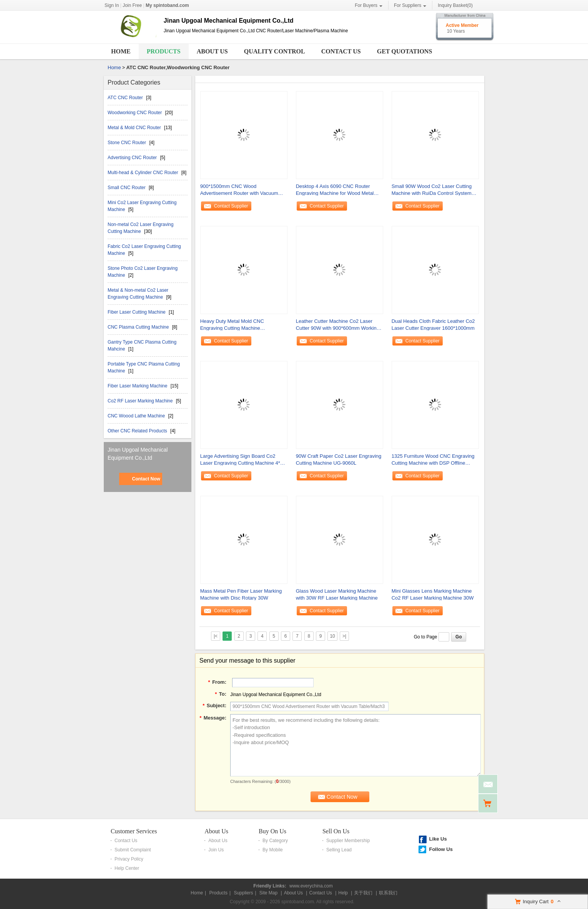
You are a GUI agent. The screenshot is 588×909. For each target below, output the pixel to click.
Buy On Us (272, 831)
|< (216, 636)
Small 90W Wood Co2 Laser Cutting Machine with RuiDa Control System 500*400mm (432, 190)
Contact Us (341, 51)
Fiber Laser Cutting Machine (137, 312)
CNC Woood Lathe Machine (137, 416)
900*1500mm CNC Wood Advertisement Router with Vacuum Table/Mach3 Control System (239, 190)
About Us (212, 51)
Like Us (438, 839)
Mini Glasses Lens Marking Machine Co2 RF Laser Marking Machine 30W (433, 594)
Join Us (216, 850)
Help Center (127, 868)
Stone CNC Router (127, 143)
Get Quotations (405, 51)
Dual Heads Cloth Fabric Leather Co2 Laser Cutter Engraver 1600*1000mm (433, 325)
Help (343, 893)
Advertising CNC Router (133, 158)
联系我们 (388, 893)
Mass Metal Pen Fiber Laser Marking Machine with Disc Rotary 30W (241, 594)
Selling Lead (339, 850)
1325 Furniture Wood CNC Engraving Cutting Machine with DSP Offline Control (433, 460)
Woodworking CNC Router (135, 113)
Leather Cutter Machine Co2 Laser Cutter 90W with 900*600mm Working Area (338, 325)
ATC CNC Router (126, 98)
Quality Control (275, 51)
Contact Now (146, 479)
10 (332, 636)
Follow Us (441, 849)
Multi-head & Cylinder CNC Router (144, 173)
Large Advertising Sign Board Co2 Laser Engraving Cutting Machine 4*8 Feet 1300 (242, 460)
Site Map (268, 893)
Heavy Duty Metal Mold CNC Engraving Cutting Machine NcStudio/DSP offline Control (232, 325)
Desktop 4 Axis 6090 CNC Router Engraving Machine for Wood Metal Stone (335, 190)
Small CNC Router (127, 188)
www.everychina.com (311, 886)
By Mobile (273, 850)
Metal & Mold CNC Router (135, 128)
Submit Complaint (133, 850)
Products (164, 51)
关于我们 (363, 893)
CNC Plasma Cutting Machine (139, 327)
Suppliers (243, 893)
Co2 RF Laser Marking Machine (141, 401)
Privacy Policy (129, 859)
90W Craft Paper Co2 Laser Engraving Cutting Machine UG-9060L (339, 459)
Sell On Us (336, 831)
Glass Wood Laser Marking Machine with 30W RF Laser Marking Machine (337, 594)
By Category (275, 841)
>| (344, 636)
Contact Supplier (231, 206)
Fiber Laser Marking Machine (138, 386)
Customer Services (134, 831)
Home (121, 51)
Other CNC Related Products (138, 431)
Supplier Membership (348, 841)
